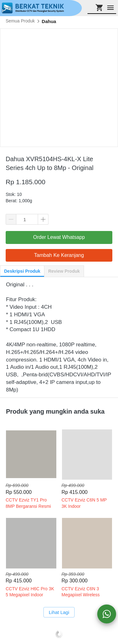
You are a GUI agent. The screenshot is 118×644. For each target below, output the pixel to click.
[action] (107, 614)
